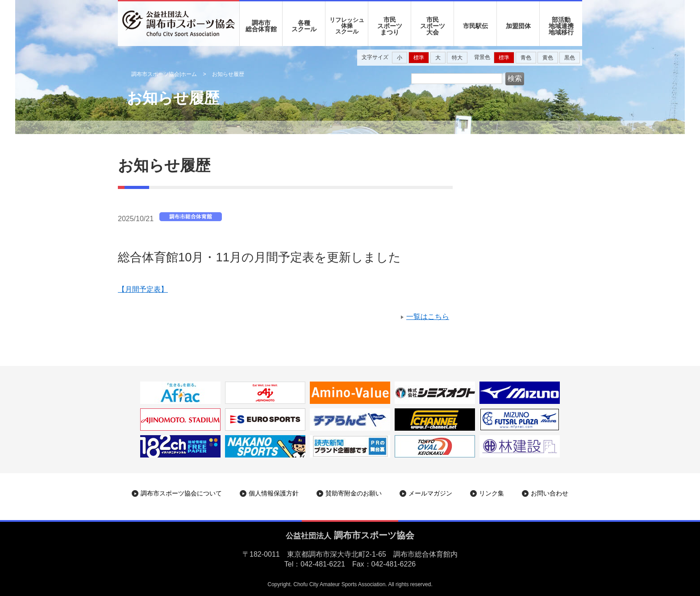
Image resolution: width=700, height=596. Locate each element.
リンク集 (492, 493)
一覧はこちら (428, 317)
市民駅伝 (475, 26)
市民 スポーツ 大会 (433, 26)
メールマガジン (430, 493)
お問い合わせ (550, 493)
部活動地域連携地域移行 (561, 26)
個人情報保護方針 (274, 493)
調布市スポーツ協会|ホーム (164, 74)
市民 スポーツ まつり (390, 26)
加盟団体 (518, 26)
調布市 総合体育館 (261, 26)
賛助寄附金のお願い (354, 493)
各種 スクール (304, 26)
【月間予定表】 (143, 289)
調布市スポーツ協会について (181, 493)
